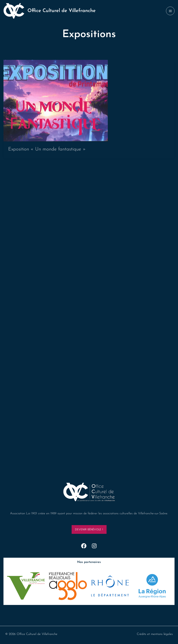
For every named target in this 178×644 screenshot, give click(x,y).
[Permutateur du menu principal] (170, 11)
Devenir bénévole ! (89, 529)
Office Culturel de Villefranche (62, 11)
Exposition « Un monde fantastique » (47, 151)
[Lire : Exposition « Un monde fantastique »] (56, 102)
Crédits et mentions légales (155, 634)
